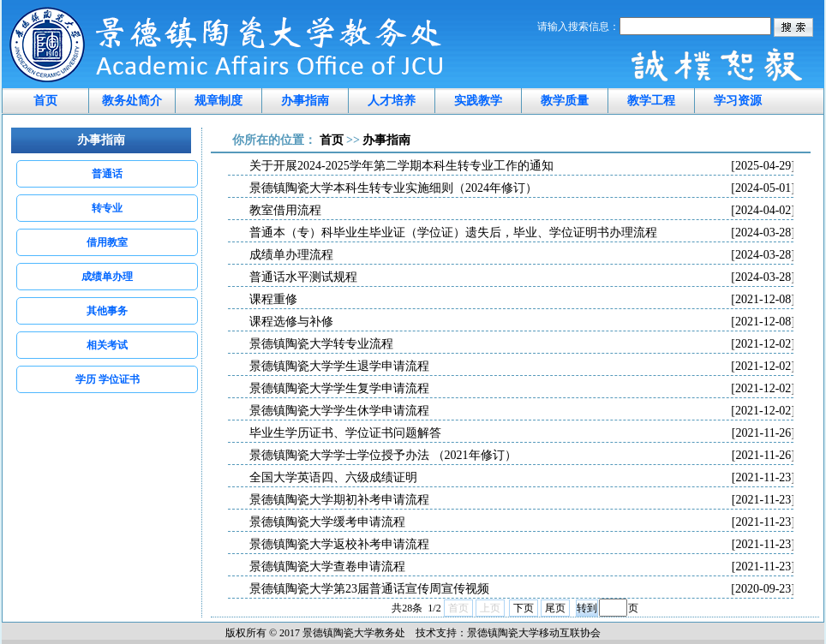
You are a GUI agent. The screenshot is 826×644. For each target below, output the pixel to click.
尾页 (555, 608)
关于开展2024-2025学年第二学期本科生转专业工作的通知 (522, 166)
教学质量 (565, 101)
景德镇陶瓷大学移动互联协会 (534, 633)
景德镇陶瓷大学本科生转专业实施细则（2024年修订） (522, 188)
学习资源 (738, 101)
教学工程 (651, 101)
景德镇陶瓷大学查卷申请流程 (522, 567)
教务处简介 (132, 101)
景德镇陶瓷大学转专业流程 (522, 344)
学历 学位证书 (108, 379)
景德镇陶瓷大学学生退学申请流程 (522, 367)
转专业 (107, 208)
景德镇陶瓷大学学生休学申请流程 (522, 411)
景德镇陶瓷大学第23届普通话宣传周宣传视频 (522, 589)
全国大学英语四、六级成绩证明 (522, 478)
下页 (524, 608)
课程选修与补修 (522, 322)
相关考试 (107, 345)
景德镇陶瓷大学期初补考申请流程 (522, 500)
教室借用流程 (522, 211)
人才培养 (392, 101)
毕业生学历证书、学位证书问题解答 (522, 433)
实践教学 (478, 101)
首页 (45, 101)
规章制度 (218, 101)
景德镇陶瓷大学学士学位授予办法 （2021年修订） (522, 456)
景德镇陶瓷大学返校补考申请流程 (522, 545)
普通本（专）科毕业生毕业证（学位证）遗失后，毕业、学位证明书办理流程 (522, 233)
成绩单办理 (107, 277)
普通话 (107, 174)
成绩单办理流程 (522, 255)
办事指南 (305, 101)
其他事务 (107, 311)
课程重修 (522, 300)
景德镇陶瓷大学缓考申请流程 (522, 522)
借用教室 (107, 242)
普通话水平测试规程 (522, 277)
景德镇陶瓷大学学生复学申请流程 (522, 389)
